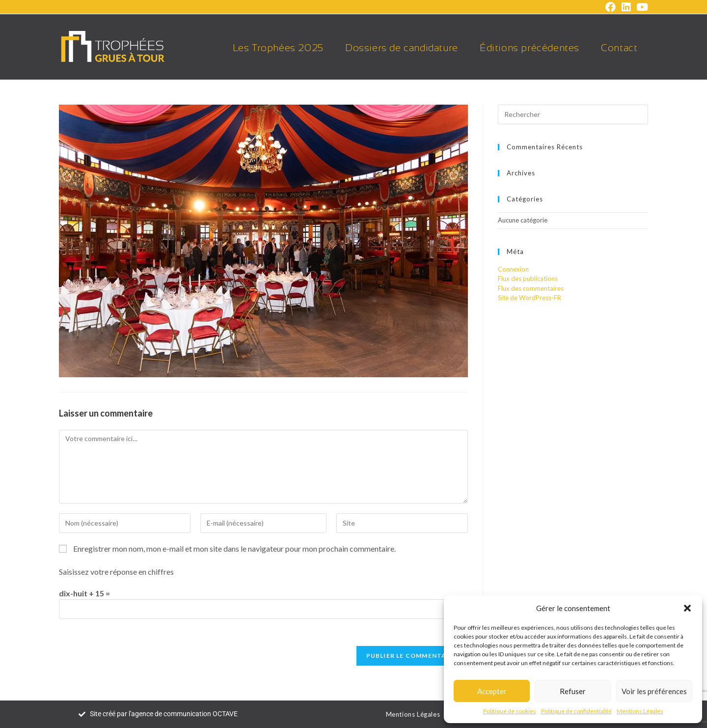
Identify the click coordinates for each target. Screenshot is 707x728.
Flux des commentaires (531, 288)
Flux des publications (528, 279)
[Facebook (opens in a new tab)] (611, 7)
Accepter (492, 691)
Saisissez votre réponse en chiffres (116, 572)
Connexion (513, 269)
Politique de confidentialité (576, 711)
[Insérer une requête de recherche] (573, 114)
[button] (687, 608)
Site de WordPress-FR (530, 298)
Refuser (573, 691)
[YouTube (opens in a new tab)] (641, 7)
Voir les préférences (654, 691)
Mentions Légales (640, 711)
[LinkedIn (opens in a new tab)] (626, 7)
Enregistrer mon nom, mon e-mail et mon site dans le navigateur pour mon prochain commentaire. (234, 548)
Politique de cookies (510, 711)
